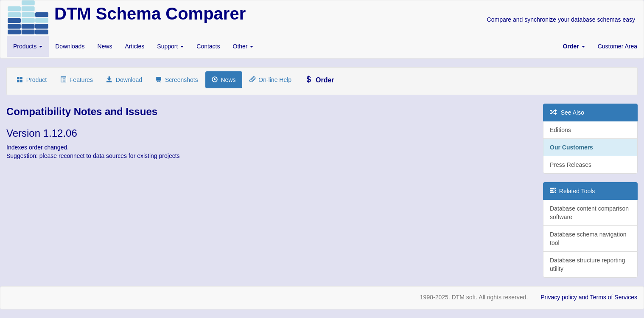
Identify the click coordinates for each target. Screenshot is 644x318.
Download (124, 80)
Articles (134, 46)
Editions (560, 130)
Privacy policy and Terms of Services (589, 297)
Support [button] (170, 46)
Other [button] (243, 46)
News (105, 46)
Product (32, 80)
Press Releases (571, 165)
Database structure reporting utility (587, 265)
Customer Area (617, 46)
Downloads (70, 46)
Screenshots (177, 80)
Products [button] (28, 46)
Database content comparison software (589, 213)
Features (77, 80)
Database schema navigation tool (588, 239)
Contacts (208, 46)
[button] (574, 46)
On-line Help (271, 80)
